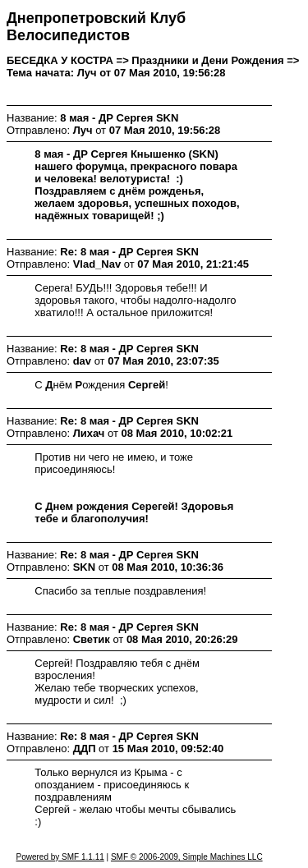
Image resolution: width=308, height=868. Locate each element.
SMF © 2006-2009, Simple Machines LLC (187, 857)
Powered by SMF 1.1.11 (60, 857)
